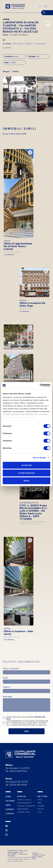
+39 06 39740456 (18, 785)
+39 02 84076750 (18, 771)
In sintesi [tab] (7, 44)
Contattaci (7, 48)
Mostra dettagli (39, 458)
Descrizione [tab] (18, 44)
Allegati (6, 71)
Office (40, 800)
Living (40, 812)
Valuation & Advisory (24, 800)
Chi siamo (10, 801)
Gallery (16, 71)
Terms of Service (13, 861)
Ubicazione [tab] (40, 44)
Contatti (10, 814)
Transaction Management (26, 806)
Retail (39, 803)
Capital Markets (23, 809)
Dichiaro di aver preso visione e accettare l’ (26, 718)
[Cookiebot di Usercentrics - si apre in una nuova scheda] (40, 385)
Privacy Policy (23, 859)
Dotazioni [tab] (29, 44)
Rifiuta (27, 481)
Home (8, 797)
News (8, 805)
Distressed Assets (23, 812)
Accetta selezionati (26, 473)
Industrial (41, 809)
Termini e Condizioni (36, 854)
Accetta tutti (27, 465)
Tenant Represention (24, 803)
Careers (10, 809)
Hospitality (41, 806)
